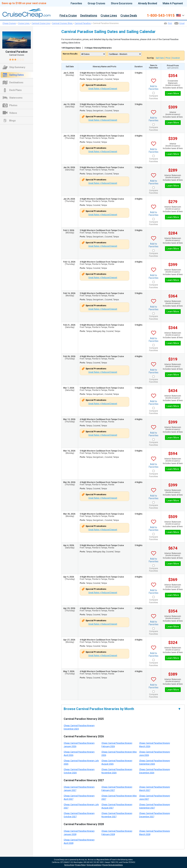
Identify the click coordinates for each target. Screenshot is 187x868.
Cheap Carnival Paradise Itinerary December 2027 (155, 815)
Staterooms (16, 98)
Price (168, 58)
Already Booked (148, 3)
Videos (13, 113)
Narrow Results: (70, 54)
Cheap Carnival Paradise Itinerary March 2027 (155, 789)
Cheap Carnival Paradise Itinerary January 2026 (79, 745)
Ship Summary (17, 67)
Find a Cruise (68, 16)
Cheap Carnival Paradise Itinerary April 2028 (79, 841)
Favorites (76, 3)
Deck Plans (15, 90)
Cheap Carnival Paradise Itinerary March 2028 (155, 833)
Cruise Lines (109, 16)
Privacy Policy (80, 865)
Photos (13, 105)
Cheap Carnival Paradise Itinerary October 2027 (79, 815)
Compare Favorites (153, 97)
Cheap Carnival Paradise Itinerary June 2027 (155, 797)
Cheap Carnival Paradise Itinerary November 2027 (117, 815)
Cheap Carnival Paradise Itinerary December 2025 (79, 727)
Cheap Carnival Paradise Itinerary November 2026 (117, 771)
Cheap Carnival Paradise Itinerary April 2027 (79, 797)
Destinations (89, 16)
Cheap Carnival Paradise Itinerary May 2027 (119, 797)
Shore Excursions (122, 3)
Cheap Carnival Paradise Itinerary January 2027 (79, 789)
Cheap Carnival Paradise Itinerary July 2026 (81, 762)
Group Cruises (96, 3)
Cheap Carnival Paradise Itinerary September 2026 (155, 762)
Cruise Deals (129, 16)
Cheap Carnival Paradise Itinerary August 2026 (117, 762)
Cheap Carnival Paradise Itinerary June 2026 (155, 753)
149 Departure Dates (71, 48)
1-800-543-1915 (161, 16)
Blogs (12, 121)
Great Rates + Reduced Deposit (103, 89)
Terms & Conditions (94, 865)
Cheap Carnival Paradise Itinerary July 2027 (81, 806)
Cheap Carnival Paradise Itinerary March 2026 (155, 745)
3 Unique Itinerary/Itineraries (98, 48)
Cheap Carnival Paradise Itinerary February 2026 (117, 745)
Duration (176, 58)
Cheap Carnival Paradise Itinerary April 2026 (79, 753)
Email (182, 23)
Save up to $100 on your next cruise (24, 3)
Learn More (173, 93)
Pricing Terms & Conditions (113, 865)
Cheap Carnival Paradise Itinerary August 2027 (117, 806)
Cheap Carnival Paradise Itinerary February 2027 (117, 789)
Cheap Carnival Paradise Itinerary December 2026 (155, 771)
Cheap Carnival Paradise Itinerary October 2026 (79, 771)
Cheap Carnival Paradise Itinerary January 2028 (79, 833)
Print (170, 23)
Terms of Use (69, 865)
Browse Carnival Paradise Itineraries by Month (122, 709)
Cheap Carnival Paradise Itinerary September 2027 (155, 806)
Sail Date (160, 58)
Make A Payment (173, 3)
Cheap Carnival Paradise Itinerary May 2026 (119, 753)
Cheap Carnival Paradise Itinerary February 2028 (117, 833)
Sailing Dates (17, 75)
